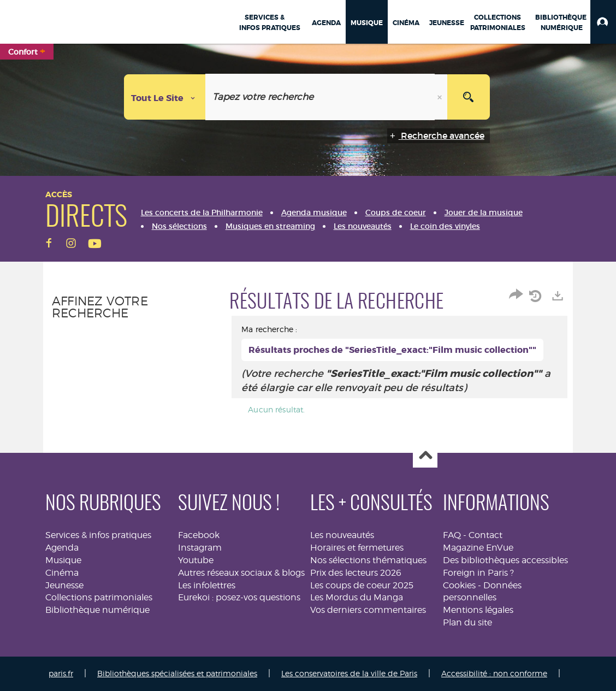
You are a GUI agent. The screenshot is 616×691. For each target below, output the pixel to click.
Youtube (196, 560)
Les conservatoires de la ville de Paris (349, 673)
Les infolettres (207, 585)
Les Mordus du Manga (357, 597)
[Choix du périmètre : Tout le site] (165, 97)
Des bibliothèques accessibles (505, 560)
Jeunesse (64, 585)
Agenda (62, 548)
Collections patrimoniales (99, 597)
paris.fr (61, 673)
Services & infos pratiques (98, 535)
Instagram (200, 548)
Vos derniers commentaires (368, 610)
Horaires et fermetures (357, 548)
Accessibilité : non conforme (494, 673)
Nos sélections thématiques (368, 560)
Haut (425, 456)
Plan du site (467, 622)
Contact (485, 535)
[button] (603, 22)
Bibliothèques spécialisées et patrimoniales (177, 673)
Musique (63, 560)
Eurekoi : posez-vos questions (239, 597)
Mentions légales (478, 610)
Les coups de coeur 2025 (362, 585)
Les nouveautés (342, 535)
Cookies (459, 585)
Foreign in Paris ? (478, 573)
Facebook (199, 535)
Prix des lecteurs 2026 (356, 573)
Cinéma (62, 573)
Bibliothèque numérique (97, 610)
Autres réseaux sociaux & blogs (241, 573)
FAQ (452, 535)
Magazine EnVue (478, 548)
